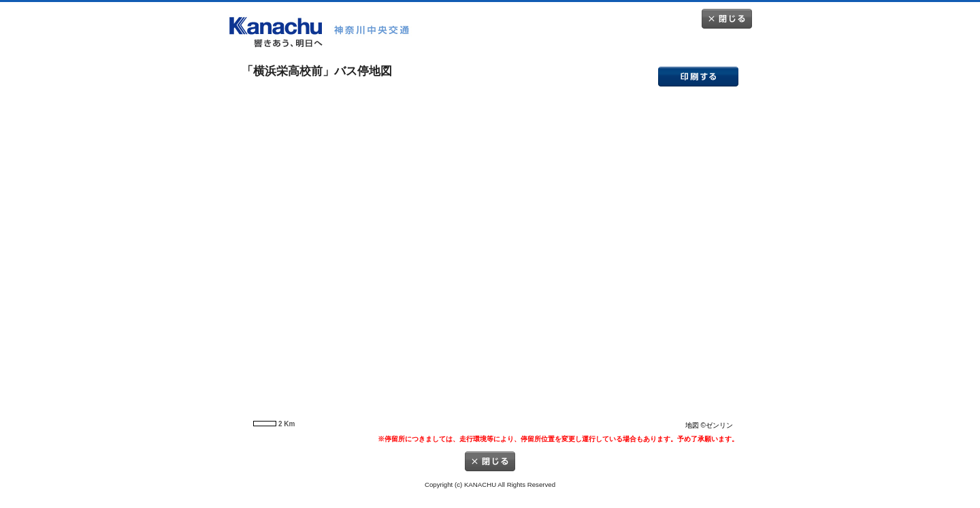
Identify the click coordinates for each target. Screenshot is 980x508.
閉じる (727, 19)
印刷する (698, 77)
